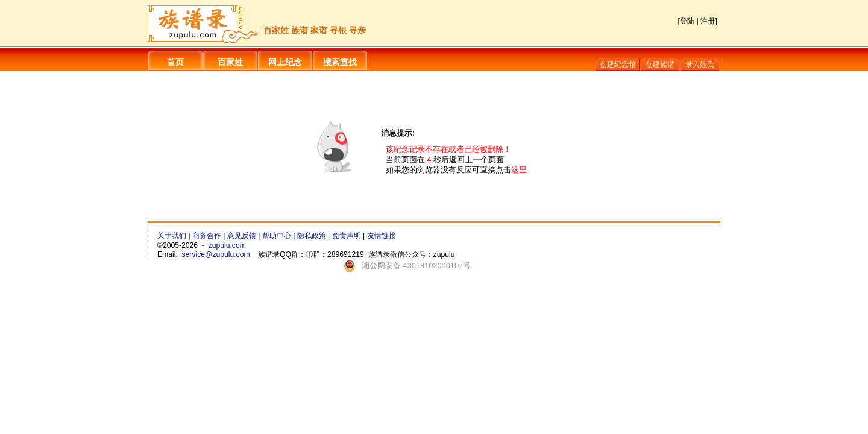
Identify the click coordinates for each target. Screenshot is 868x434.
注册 (708, 21)
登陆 (687, 21)
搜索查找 (340, 62)
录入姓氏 (700, 64)
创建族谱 (660, 64)
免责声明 (347, 236)
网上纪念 (285, 62)
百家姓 (230, 62)
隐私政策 (312, 236)
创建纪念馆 (618, 64)
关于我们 (172, 236)
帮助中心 (277, 236)
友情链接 (382, 236)
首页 (175, 62)
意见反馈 (242, 236)
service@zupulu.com (216, 254)
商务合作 (207, 236)
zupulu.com (227, 245)
